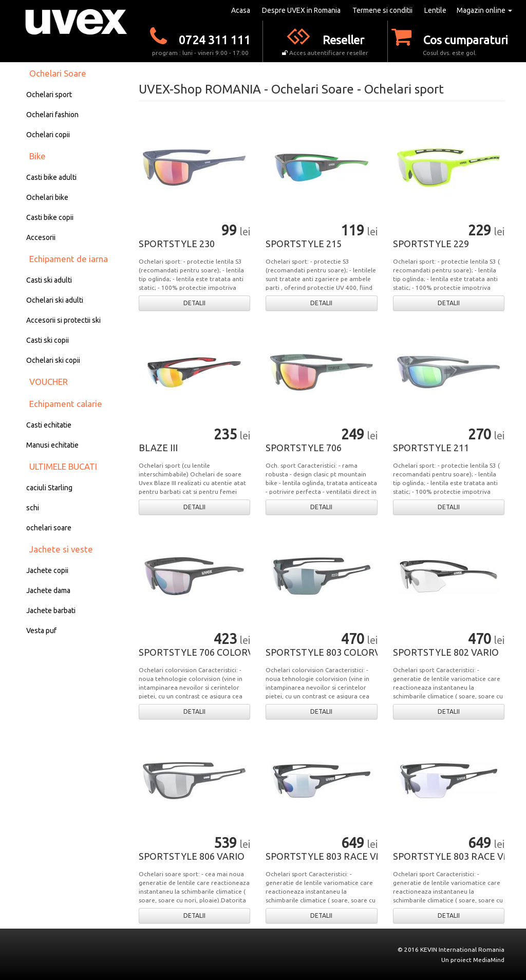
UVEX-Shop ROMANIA (200, 89)
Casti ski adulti (49, 280)
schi (33, 508)
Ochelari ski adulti (55, 300)
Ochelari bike (47, 197)
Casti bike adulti (51, 177)
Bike (37, 156)
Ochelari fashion (52, 115)
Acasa (241, 10)
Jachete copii (47, 570)
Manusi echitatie (52, 445)
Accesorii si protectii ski (63, 320)
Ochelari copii (48, 135)
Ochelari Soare (58, 73)
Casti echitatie (49, 425)
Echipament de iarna (69, 259)
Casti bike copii (50, 217)
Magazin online (484, 10)
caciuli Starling (49, 488)
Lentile (435, 10)
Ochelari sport (49, 95)
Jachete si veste (61, 549)
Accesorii (41, 237)
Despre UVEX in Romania (301, 10)
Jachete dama (48, 590)
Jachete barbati (51, 611)
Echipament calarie (66, 404)
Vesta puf (41, 631)
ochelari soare (49, 528)
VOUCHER (49, 382)
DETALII (194, 303)
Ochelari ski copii (53, 360)
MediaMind (489, 960)
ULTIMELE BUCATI (63, 466)
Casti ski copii (48, 340)
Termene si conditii (382, 10)
